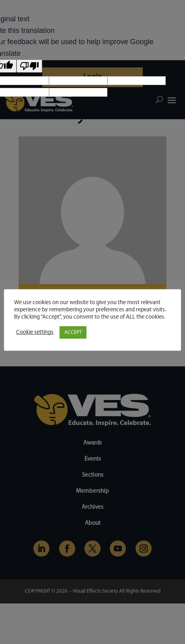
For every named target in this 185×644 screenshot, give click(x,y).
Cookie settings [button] (35, 332)
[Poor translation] (29, 66)
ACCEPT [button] (73, 332)
